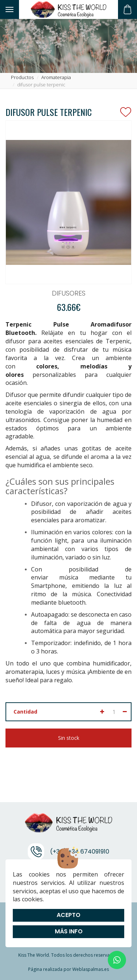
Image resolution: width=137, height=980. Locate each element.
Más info (69, 931)
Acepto (68, 915)
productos (22, 77)
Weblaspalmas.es (91, 969)
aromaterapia (56, 77)
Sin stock (69, 738)
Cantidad (25, 712)
